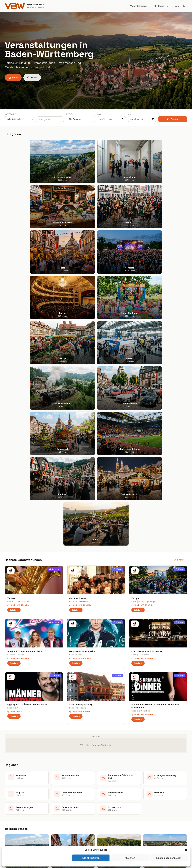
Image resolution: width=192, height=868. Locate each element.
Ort (38, 115)
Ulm (7, 820)
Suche (32, 77)
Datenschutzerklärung (156, 803)
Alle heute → (181, 308)
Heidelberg (10, 799)
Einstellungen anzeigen (169, 858)
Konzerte (54, 318)
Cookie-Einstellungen (155, 811)
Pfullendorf (82, 350)
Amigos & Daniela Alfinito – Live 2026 (27, 400)
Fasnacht (56, 803)
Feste (54, 807)
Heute (176, 6)
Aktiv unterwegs (60, 790)
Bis (129, 114)
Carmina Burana (78, 347)
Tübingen (9, 815)
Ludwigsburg (11, 811)
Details (14, 359)
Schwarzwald (105, 832)
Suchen (173, 119)
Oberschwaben (106, 815)
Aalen (20, 403)
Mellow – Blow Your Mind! (83, 400)
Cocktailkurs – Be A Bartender (147, 400)
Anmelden (121, 717)
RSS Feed (150, 807)
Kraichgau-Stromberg (109, 803)
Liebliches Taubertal (108, 811)
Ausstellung (57, 794)
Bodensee (103, 790)
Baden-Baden (24, 350)
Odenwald (103, 820)
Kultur (118, 318)
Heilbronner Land (107, 794)
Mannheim (10, 807)
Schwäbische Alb (107, 828)
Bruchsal (19, 456)
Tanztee (11, 347)
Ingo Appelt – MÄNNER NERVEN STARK (27, 453)
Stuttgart (9, 790)
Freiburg (81, 456)
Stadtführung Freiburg (81, 453)
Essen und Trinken (61, 799)
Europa (135, 347)
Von (99, 114)
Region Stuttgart (106, 824)
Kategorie (10, 114)
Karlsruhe (144, 403)
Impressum (151, 799)
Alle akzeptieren (91, 858)
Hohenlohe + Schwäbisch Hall (113, 799)
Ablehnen (130, 858)
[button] (186, 850)
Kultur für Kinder (60, 820)
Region (70, 114)
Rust (79, 403)
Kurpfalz (103, 807)
